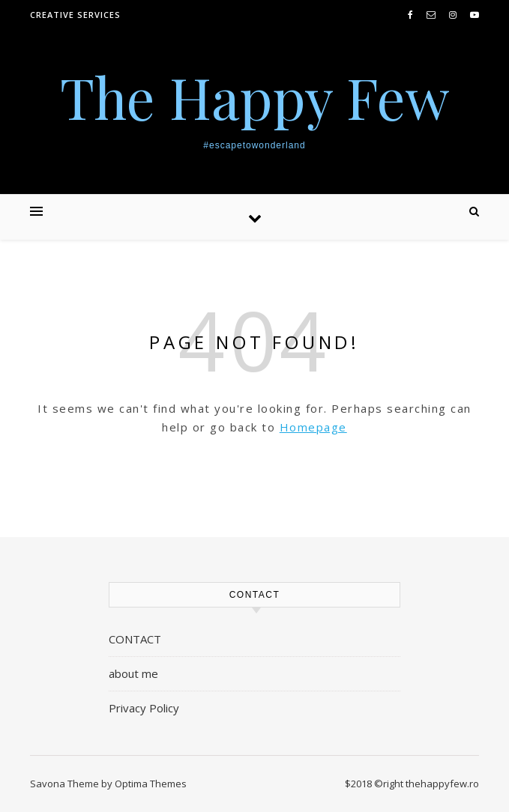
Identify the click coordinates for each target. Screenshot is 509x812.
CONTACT (135, 639)
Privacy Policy (144, 708)
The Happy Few (255, 97)
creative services (75, 15)
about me (133, 673)
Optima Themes (151, 784)
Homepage (313, 427)
